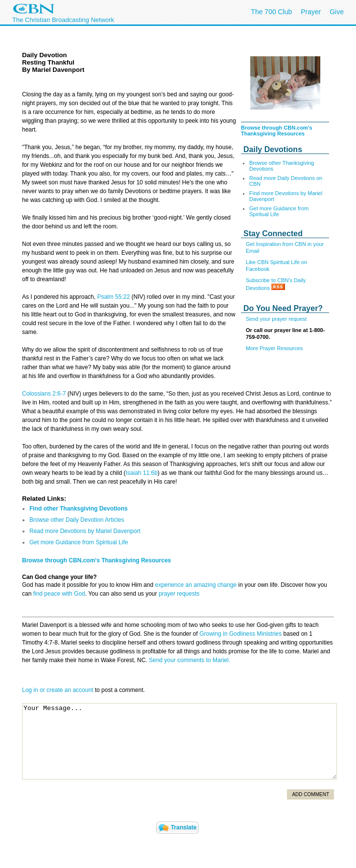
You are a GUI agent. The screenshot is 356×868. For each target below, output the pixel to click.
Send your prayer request (276, 319)
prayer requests (179, 594)
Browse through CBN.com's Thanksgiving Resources (277, 131)
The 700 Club (271, 12)
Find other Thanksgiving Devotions (79, 509)
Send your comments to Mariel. (190, 660)
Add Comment (310, 794)
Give (337, 12)
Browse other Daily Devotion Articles (77, 520)
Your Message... (179, 741)
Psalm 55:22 (113, 297)
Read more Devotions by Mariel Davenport (85, 531)
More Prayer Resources (274, 348)
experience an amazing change (196, 585)
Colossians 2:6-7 (44, 394)
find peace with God (59, 594)
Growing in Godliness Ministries (240, 634)
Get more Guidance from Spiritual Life (279, 211)
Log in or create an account (58, 690)
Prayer (311, 12)
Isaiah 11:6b (141, 473)
